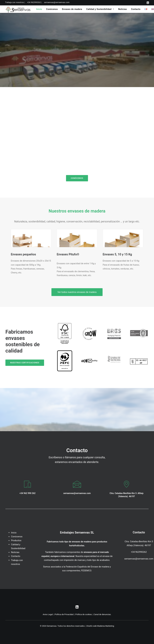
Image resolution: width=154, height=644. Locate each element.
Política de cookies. (84, 614)
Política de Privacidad (64, 614)
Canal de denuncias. (102, 614)
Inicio (39, 9)
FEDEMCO (86, 571)
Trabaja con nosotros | (15, 2)
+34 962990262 (139, 552)
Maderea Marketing (106, 626)
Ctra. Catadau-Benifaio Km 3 (139, 541)
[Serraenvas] (18, 9)
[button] (148, 3)
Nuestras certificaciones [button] (25, 363)
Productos (16, 540)
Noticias (122, 9)
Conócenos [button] (77, 178)
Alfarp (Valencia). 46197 (139, 545)
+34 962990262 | (35, 2)
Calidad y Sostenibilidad (100, 9)
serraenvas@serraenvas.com (57, 2)
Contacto (136, 9)
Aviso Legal (48, 614)
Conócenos (52, 9)
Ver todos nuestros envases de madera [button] (77, 292)
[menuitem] (15, 2)
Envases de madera (72, 9)
